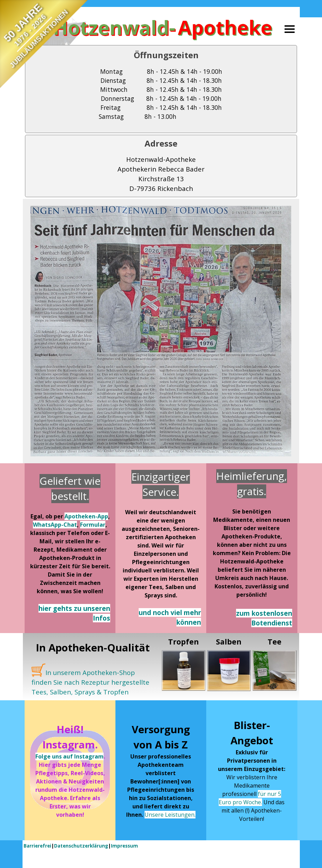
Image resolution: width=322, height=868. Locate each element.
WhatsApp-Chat (55, 525)
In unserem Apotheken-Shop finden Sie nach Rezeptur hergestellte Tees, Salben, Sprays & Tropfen (90, 682)
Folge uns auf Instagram (69, 756)
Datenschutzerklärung (81, 846)
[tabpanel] (161, 89)
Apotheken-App (86, 516)
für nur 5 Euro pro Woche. (250, 798)
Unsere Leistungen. (170, 815)
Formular (93, 525)
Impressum (124, 846)
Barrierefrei (37, 846)
